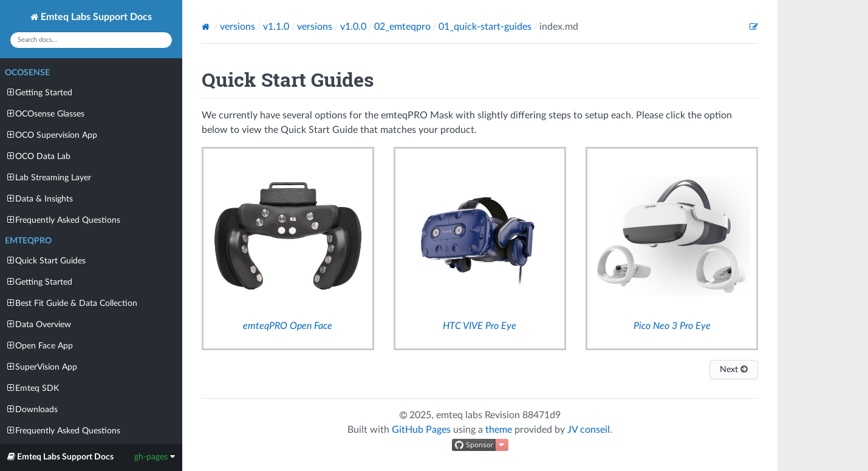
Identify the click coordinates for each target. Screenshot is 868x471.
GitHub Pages (421, 430)
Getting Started (40, 93)
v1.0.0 (353, 27)
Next (734, 369)
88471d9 (542, 415)
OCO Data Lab (39, 156)
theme (499, 430)
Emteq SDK (33, 388)
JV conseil (589, 430)
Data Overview (39, 324)
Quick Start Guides (46, 261)
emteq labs (459, 415)
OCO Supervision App (52, 135)
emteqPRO (28, 241)
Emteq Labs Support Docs (91, 17)
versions (238, 27)
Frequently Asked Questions (64, 220)
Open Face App (40, 346)
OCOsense (27, 73)
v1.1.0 (276, 27)
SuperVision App (42, 367)
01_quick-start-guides (485, 27)
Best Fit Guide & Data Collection (72, 303)
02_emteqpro (402, 27)
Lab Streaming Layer (49, 178)
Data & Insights (40, 199)
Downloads (32, 409)
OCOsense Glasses (46, 114)
